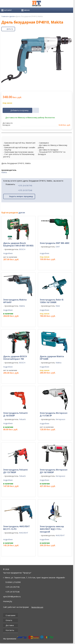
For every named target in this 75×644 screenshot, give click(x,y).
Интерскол (60, 419)
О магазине (11, 615)
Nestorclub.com (37, 607)
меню (25, 10)
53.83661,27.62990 (13, 582)
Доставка (10, 625)
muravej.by (8, 601)
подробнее (8, 253)
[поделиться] (56, 29)
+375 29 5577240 (24, 190)
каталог (7, 10)
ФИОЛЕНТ (24, 533)
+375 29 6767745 (24, 186)
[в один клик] (36, 110)
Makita (4, 172)
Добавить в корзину (19, 110)
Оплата (9, 620)
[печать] (63, 29)
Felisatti (22, 419)
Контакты (10, 630)
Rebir (58, 306)
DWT (58, 247)
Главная (5, 16)
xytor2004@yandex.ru (12, 597)
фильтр (10, 29)
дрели (12, 16)
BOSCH (22, 249)
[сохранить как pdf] (69, 29)
